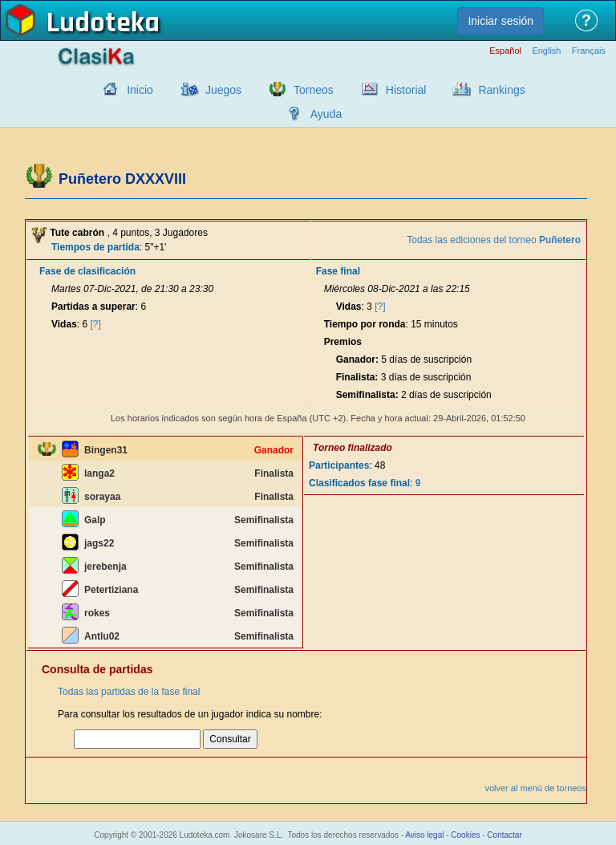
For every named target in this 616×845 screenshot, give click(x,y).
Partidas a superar (93, 307)
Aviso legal (424, 835)
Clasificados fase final (359, 483)
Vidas (64, 324)
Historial (406, 90)
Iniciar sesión (500, 21)
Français (589, 51)
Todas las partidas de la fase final (129, 692)
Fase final (338, 271)
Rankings (501, 90)
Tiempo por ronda (365, 324)
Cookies (465, 835)
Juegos (223, 90)
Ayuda (326, 114)
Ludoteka (103, 23)
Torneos (314, 90)
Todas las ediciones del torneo (494, 240)
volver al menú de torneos (535, 788)
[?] (96, 324)
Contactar (504, 835)
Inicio (140, 90)
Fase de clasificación (87, 271)
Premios (343, 342)
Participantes (339, 465)
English (546, 51)
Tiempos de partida (95, 247)
